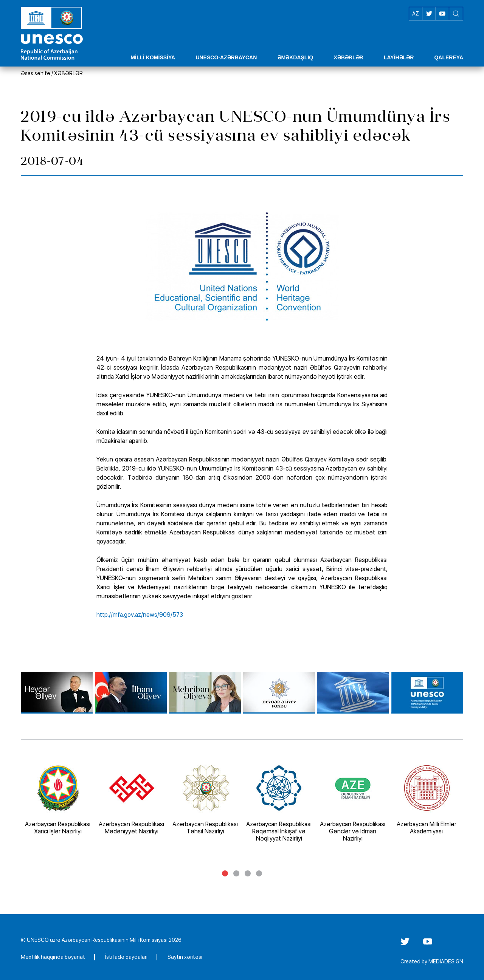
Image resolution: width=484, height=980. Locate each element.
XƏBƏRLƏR (68, 73)
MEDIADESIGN (446, 961)
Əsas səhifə (36, 73)
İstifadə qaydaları (126, 957)
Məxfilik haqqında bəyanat (53, 957)
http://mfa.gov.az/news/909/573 (140, 615)
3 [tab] (248, 873)
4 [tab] (259, 873)
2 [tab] (236, 873)
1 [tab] (225, 873)
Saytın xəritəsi (185, 957)
